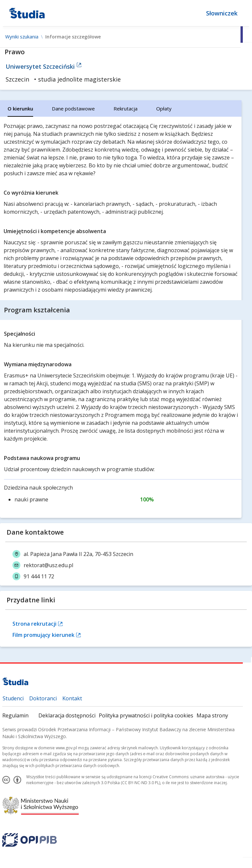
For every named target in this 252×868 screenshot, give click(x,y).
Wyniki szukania (22, 37)
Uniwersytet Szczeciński (44, 66)
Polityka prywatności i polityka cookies (146, 715)
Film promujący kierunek (47, 635)
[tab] (20, 108)
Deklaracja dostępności (67, 715)
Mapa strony (212, 715)
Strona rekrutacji (38, 624)
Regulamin (15, 715)
